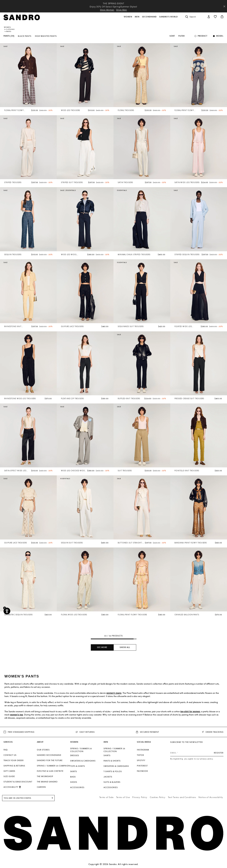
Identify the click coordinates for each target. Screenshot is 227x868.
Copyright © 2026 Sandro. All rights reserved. (113, 864)
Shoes (74, 782)
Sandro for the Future (50, 760)
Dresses (75, 755)
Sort (172, 36)
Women (7, 27)
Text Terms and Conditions (182, 797)
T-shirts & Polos (113, 771)
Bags (73, 777)
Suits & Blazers (112, 782)
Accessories (77, 787)
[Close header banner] (224, 6)
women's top (17, 715)
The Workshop (45, 776)
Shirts (107, 755)
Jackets (108, 777)
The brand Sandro (47, 782)
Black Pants (25, 36)
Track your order (14, 760)
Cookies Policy (158, 797)
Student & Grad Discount (18, 782)
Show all (125, 647)
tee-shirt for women (190, 712)
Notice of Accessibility (211, 797)
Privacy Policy (140, 797)
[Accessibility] (7, 611)
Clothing (10, 29)
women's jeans (114, 693)
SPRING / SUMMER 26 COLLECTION (81, 750)
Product (203, 36)
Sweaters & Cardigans (83, 761)
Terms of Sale (106, 797)
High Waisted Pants (46, 36)
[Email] (197, 753)
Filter (182, 36)
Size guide (9, 776)
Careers (41, 787)
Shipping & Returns (14, 766)
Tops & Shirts (78, 766)
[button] (128, 19)
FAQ (6, 750)
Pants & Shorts (112, 761)
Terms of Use (123, 797)
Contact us (10, 755)
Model (220, 36)
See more (102, 647)
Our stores (43, 750)
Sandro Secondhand (49, 755)
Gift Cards (9, 771)
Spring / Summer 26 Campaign (54, 766)
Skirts (74, 771)
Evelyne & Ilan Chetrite (50, 771)
